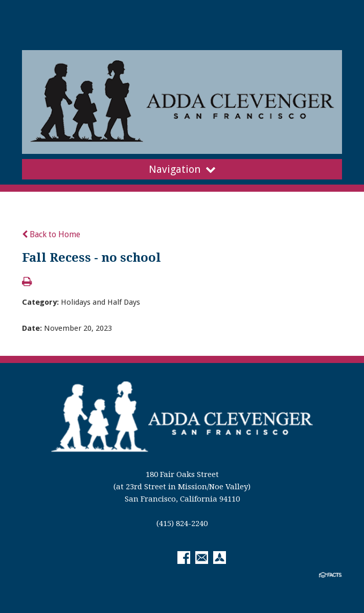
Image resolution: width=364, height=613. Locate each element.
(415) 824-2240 (182, 524)
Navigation (182, 169)
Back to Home (51, 234)
